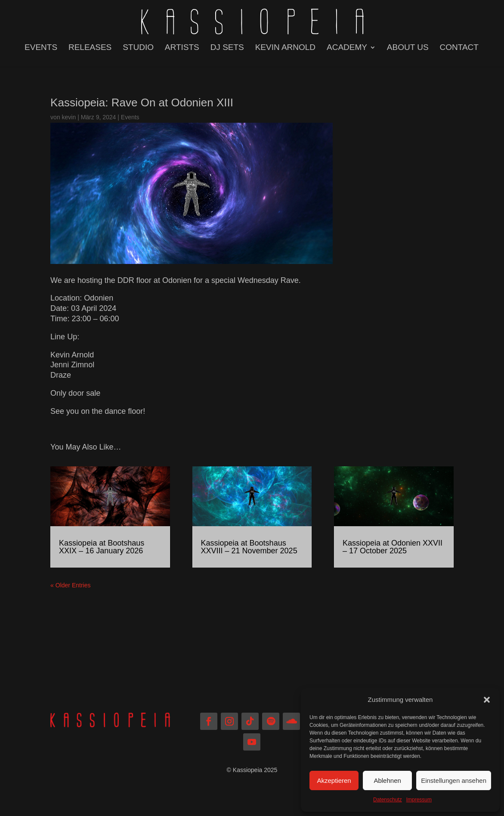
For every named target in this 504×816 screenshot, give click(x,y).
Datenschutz (388, 800)
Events (130, 117)
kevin (69, 117)
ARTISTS (182, 48)
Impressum (419, 800)
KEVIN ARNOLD (285, 48)
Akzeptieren (334, 780)
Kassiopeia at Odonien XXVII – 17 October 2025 (393, 547)
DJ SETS (227, 48)
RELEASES (90, 48)
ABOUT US (408, 48)
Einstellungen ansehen (454, 780)
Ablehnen (387, 780)
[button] (487, 700)
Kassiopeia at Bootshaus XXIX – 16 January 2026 (102, 547)
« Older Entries (70, 585)
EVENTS (41, 48)
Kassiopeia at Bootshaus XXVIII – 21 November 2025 (249, 547)
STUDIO (138, 48)
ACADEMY (347, 48)
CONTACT (459, 48)
